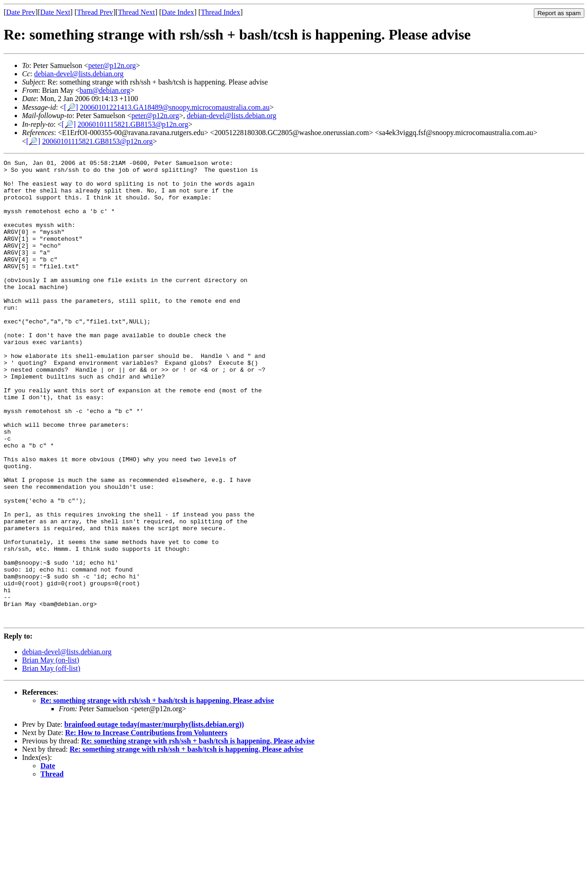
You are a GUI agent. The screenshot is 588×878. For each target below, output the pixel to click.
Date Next (55, 12)
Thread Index (220, 12)
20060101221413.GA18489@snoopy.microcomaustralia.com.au (175, 107)
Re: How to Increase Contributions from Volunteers (146, 825)
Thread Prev (95, 12)
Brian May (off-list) (51, 761)
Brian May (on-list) (51, 752)
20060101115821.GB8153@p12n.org (133, 124)
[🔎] (71, 107)
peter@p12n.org (112, 65)
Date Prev (21, 12)
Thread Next (136, 12)
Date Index (178, 12)
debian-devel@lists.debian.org (79, 74)
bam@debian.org (105, 90)
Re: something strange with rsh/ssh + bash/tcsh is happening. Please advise (157, 793)
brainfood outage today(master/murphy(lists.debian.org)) (154, 817)
